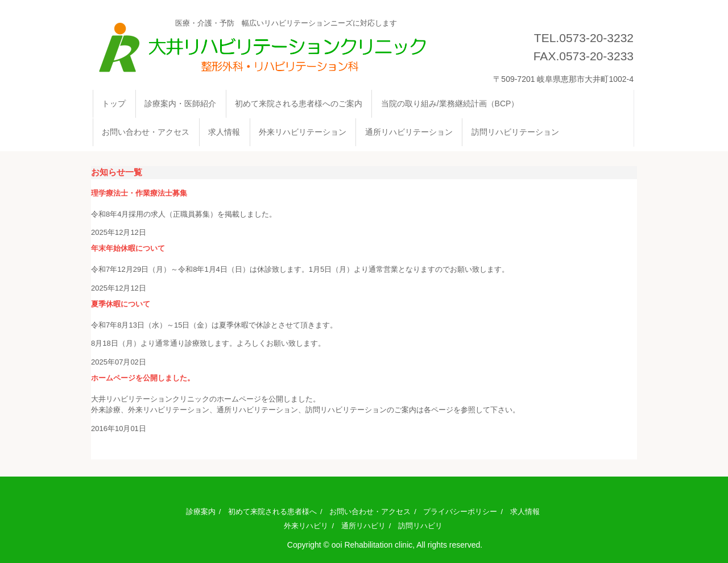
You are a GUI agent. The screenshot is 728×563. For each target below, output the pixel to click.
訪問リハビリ (420, 526)
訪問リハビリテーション (515, 132)
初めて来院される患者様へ (272, 512)
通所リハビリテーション (409, 132)
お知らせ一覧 (117, 172)
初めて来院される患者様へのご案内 (299, 104)
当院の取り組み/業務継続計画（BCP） (450, 104)
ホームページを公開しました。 (143, 378)
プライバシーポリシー (460, 512)
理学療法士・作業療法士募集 (139, 193)
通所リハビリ (363, 526)
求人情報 (224, 132)
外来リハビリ (306, 526)
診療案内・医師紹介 (180, 104)
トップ (114, 104)
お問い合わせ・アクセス (146, 132)
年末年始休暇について (128, 248)
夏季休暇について (121, 304)
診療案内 (201, 512)
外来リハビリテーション (303, 132)
